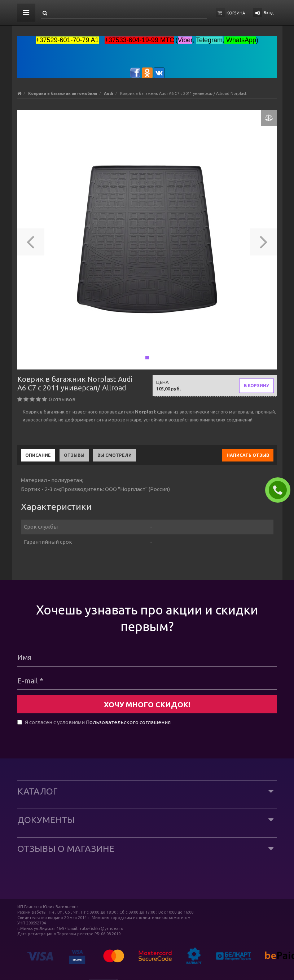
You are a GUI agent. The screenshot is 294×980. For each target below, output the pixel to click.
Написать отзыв (248, 455)
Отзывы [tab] (74, 455)
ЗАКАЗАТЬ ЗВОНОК (281, 490)
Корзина (236, 13)
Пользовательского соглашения (128, 722)
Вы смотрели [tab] (115, 455)
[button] (31, 240)
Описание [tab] (38, 455)
